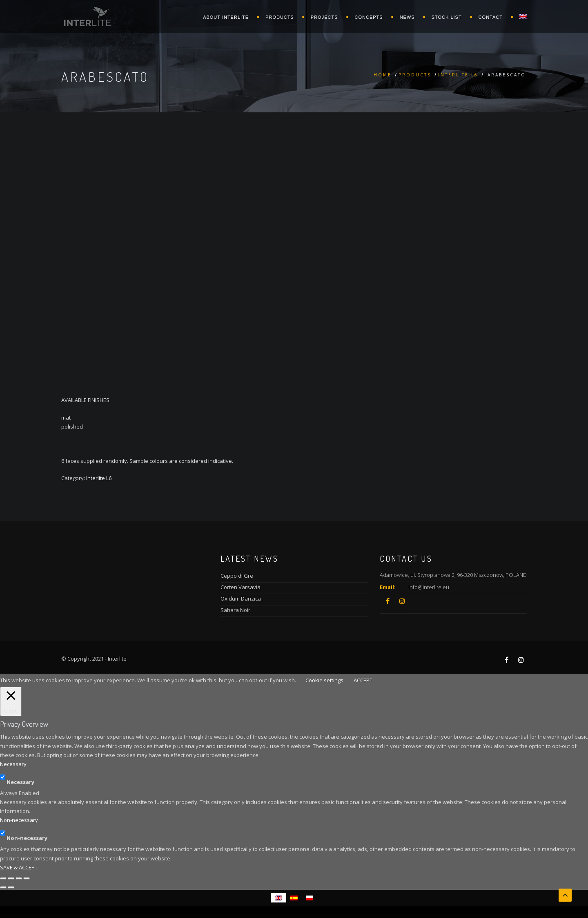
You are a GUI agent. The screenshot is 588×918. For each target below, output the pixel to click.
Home (383, 75)
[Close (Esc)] (3, 878)
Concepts (369, 17)
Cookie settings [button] (324, 680)
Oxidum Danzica (241, 599)
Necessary (20, 782)
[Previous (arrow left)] (3, 887)
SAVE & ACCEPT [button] (19, 867)
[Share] (11, 878)
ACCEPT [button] (363, 680)
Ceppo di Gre (237, 576)
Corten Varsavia (241, 587)
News (407, 17)
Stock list (447, 17)
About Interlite (226, 17)
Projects (324, 17)
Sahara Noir (235, 610)
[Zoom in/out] (27, 878)
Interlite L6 (458, 75)
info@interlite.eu (429, 587)
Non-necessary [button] (19, 820)
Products (280, 17)
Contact (491, 17)
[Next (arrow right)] (11, 887)
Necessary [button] (13, 764)
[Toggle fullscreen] (19, 878)
